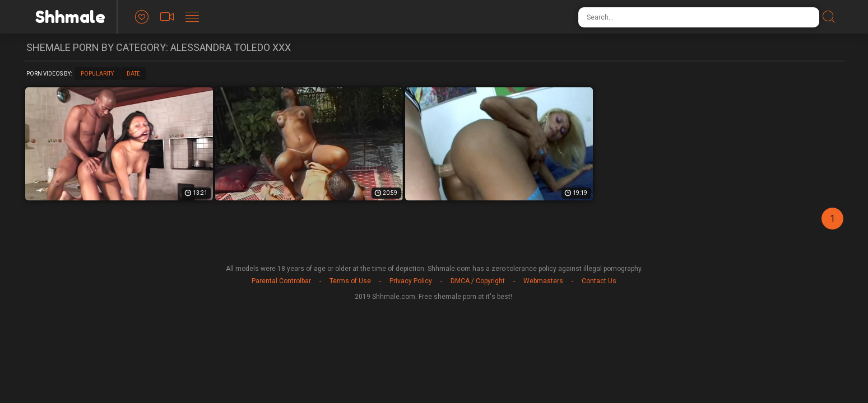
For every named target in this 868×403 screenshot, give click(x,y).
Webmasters (543, 281)
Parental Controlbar (281, 281)
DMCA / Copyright (478, 281)
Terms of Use (350, 281)
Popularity (97, 74)
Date (133, 74)
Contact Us (599, 281)
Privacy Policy (411, 281)
